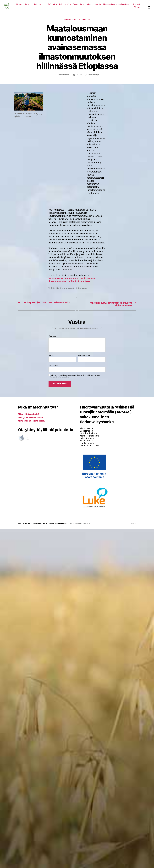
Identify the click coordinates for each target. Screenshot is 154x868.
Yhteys (137, 9)
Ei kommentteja (93, 78)
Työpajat (51, 6)
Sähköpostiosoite (85, 359)
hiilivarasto (63, 291)
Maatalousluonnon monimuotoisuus (117, 6)
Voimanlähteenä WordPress (82, 527)
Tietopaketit (39, 6)
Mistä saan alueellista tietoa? (32, 424)
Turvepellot (78, 6)
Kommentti (53, 339)
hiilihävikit (55, 291)
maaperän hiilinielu (74, 291)
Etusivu (19, 6)
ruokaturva (86, 291)
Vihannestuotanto (94, 6)
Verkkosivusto (53, 368)
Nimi (51, 359)
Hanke (27, 6)
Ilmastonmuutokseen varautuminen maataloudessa (47, 527)
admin (68, 78)
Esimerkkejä (64, 6)
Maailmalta (85, 23)
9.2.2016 (79, 78)
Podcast (137, 6)
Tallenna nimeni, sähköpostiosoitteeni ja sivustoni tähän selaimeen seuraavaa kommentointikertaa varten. (75, 379)
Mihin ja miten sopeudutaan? (32, 421)
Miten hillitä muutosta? (29, 417)
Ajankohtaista (70, 23)
